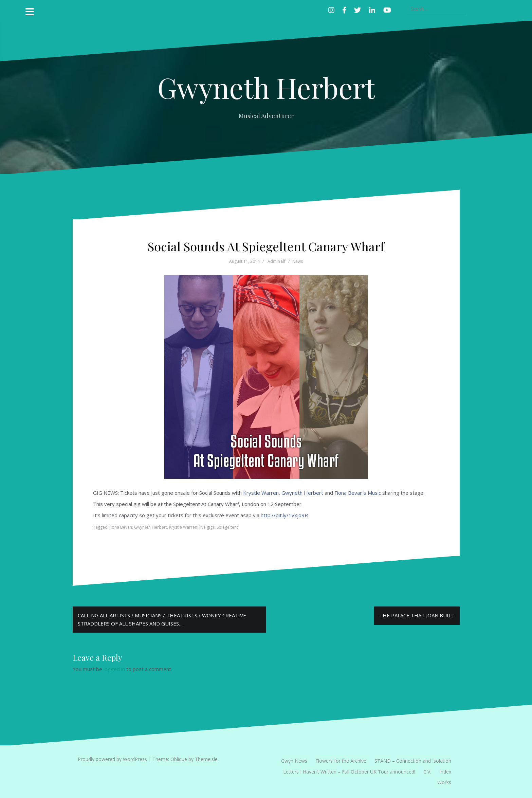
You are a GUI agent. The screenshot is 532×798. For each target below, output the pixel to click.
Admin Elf (277, 261)
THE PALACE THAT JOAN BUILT (417, 615)
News (298, 261)
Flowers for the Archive (341, 761)
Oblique (179, 759)
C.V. (427, 772)
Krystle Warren (261, 493)
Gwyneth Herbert (266, 87)
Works (444, 782)
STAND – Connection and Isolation (413, 761)
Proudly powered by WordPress (112, 759)
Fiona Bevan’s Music (358, 493)
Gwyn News (294, 761)
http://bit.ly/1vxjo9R (284, 515)
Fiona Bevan (120, 527)
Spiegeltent (227, 527)
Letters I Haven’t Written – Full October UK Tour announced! (349, 772)
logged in (114, 669)
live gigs (207, 527)
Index (445, 772)
